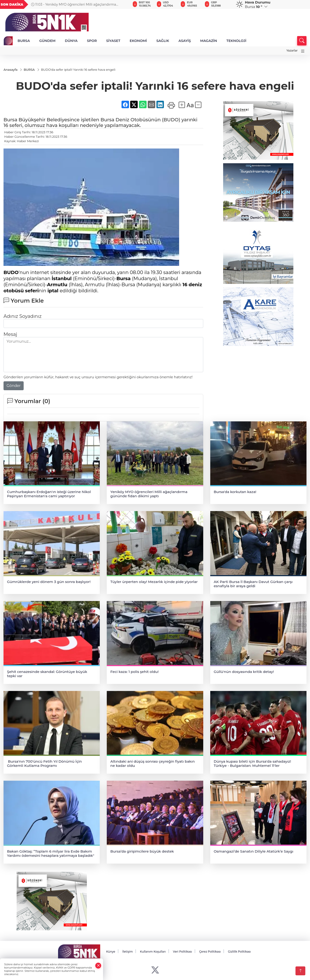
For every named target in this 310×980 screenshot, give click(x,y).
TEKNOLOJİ (236, 41)
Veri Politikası (183, 952)
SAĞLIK (163, 41)
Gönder (14, 386)
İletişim (127, 952)
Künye (111, 952)
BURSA (24, 41)
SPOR (92, 41)
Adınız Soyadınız (22, 316)
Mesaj (10, 334)
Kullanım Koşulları (153, 952)
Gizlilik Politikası (239, 952)
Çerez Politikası (210, 952)
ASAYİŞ (185, 41)
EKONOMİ (138, 41)
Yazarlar (292, 50)
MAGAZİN (209, 41)
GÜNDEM (47, 41)
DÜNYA (71, 41)
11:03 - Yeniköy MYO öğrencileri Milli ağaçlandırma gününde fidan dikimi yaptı (74, 4)
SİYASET (113, 41)
